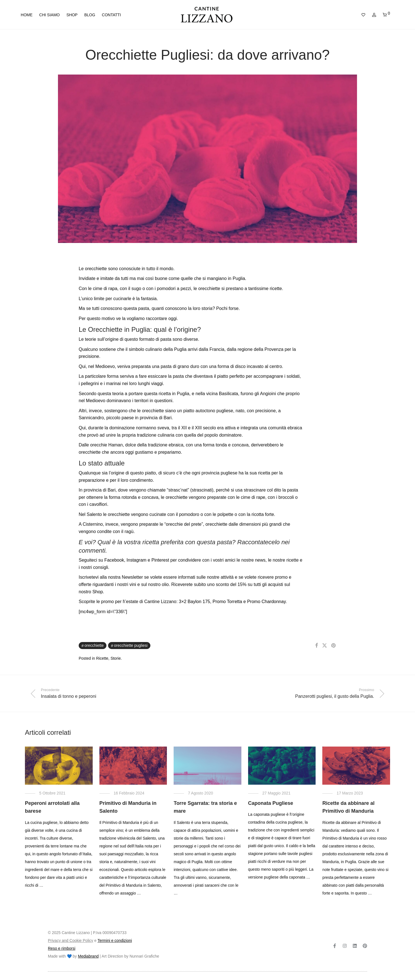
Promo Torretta (227, 602)
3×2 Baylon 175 (195, 602)
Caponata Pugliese (271, 803)
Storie (116, 658)
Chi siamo (49, 15)
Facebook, (115, 560)
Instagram (137, 560)
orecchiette (94, 645)
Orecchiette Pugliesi (131, 645)
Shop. (98, 592)
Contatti (111, 15)
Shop (72, 15)
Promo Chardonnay (266, 602)
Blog (90, 15)
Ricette (102, 658)
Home (27, 15)
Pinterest (160, 560)
